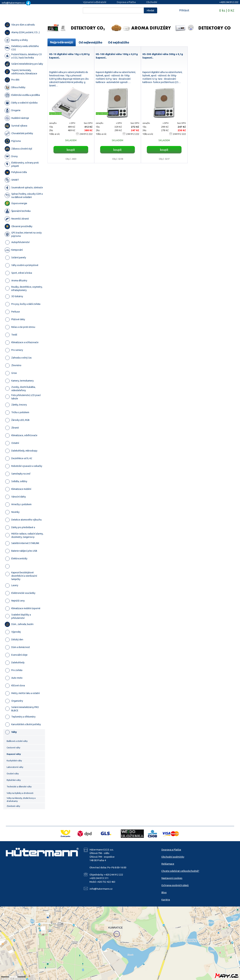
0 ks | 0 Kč (227, 10)
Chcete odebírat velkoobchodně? (180, 871)
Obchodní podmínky (173, 857)
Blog (164, 892)
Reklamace (168, 864)
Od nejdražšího (119, 42)
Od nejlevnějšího (90, 42)
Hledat (150, 10)
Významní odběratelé (95, 2)
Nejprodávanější (62, 42)
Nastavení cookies (172, 878)
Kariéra (166, 900)
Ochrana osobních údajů (175, 885)
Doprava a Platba (126, 2)
